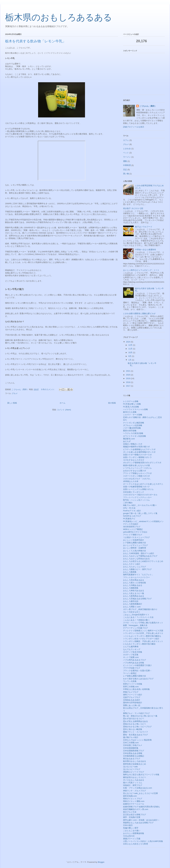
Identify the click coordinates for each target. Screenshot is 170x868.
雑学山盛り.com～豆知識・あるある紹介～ (141, 820)
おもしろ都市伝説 (131, 601)
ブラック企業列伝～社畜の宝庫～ (137, 671)
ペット (126, 153)
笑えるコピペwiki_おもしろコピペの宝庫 (140, 793)
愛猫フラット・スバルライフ (135, 732)
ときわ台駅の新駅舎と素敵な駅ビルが (139, 313)
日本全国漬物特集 (131, 748)
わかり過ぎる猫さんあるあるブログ (138, 679)
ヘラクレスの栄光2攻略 (133, 433)
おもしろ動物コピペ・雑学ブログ (137, 569)
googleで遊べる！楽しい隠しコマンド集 (140, 513)
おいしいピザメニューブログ (135, 545)
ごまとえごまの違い (132, 831)
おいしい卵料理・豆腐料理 (135, 548)
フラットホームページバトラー (136, 577)
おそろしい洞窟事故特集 (134, 833)
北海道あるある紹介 (132, 700)
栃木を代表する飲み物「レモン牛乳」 (36, 41)
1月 (130, 360)
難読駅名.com (129, 439)
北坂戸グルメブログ (132, 697)
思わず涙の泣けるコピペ (134, 719)
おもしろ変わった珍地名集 (135, 583)
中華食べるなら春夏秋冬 (146, 250)
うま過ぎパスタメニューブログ (136, 537)
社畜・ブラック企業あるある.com (138, 788)
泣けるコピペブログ (132, 769)
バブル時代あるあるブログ (135, 660)
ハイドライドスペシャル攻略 (135, 409)
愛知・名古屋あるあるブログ (135, 735)
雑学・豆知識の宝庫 (132, 817)
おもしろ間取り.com (132, 607)
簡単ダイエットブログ (133, 799)
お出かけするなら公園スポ (135, 471)
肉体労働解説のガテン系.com (136, 809)
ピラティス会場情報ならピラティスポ (139, 449)
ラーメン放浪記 (130, 673)
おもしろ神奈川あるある (134, 591)
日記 (125, 170)
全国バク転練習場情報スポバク (136, 487)
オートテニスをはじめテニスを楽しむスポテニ (143, 484)
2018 (128, 382)
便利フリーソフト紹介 (133, 695)
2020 (128, 375)
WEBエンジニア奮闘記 (133, 529)
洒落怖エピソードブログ (134, 772)
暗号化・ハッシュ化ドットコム (136, 500)
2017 (128, 386)
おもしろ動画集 (130, 572)
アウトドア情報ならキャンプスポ (137, 473)
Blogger (101, 862)
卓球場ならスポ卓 (131, 481)
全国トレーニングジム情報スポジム (138, 489)
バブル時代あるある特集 (134, 663)
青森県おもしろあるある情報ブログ (138, 823)
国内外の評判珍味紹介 (133, 703)
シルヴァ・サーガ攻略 (133, 415)
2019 (128, 378)
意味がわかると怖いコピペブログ (137, 727)
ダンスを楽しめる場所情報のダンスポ (139, 452)
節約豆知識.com (130, 796)
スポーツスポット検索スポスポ (136, 476)
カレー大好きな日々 (132, 612)
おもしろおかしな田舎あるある (136, 559)
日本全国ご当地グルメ (133, 745)
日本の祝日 (128, 825)
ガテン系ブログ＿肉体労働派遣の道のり (140, 609)
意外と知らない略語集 (133, 729)
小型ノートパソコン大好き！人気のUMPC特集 (143, 841)
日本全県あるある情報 (133, 753)
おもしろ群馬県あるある (134, 596)
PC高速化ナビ (129, 519)
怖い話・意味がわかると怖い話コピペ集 (140, 716)
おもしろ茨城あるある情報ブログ (137, 599)
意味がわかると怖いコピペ (135, 724)
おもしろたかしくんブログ (135, 567)
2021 (128, 371)
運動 (125, 161)
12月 (131, 345)
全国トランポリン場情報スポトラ (137, 457)
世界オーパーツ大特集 (133, 684)
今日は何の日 (129, 836)
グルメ (15, 393)
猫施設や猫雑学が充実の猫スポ (136, 447)
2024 (128, 342)
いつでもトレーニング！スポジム (137, 468)
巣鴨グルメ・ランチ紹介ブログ (136, 713)
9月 (130, 356)
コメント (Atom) (64, 410)
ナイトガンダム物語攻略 (134, 423)
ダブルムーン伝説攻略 (133, 425)
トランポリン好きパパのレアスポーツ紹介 (141, 639)
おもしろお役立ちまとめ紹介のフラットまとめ (143, 561)
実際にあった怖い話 (132, 705)
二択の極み (128, 503)
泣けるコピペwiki (130, 767)
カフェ (126, 140)
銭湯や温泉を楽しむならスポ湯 (136, 465)
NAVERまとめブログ (132, 516)
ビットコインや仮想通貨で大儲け (137, 665)
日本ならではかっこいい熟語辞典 (137, 740)
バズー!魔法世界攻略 (132, 428)
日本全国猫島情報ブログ (134, 751)
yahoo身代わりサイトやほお (135, 532)
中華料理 (127, 165)
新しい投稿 (12, 403)
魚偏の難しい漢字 (131, 828)
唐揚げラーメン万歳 (132, 839)
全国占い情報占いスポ (133, 444)
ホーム (63, 403)
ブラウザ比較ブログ (132, 668)
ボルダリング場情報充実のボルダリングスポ (142, 463)
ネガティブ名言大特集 (133, 652)
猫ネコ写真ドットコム (133, 783)
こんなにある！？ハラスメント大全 (138, 617)
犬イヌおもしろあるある (134, 780)
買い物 (126, 174)
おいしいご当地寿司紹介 (134, 540)
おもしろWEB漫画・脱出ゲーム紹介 (139, 553)
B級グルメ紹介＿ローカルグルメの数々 (140, 505)
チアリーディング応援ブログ (135, 628)
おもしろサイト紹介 (132, 564)
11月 (131, 349)
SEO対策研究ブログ (132, 527)
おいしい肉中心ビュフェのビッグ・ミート (141, 270)
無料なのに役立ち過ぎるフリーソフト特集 (141, 775)
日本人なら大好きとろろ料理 (135, 844)
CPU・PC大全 (129, 508)
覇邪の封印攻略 (130, 431)
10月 (131, 352)
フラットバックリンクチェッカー (137, 497)
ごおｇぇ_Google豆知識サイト (136, 615)
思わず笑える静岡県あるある (135, 721)
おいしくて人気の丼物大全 (135, 551)
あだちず (127, 441)
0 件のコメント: (48, 389)
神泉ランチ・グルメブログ (135, 791)
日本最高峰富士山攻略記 (134, 756)
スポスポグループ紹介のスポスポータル (140, 495)
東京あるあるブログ (132, 759)
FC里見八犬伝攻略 (131, 407)
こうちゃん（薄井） (148, 106)
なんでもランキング (132, 649)
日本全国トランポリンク (134, 492)
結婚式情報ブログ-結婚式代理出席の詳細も (141, 807)
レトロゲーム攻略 (131, 401)
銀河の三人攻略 (130, 412)
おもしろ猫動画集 (131, 588)
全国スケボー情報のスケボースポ (137, 455)
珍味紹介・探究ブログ (133, 785)
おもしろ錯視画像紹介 (133, 604)
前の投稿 (112, 403)
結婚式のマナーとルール (134, 804)
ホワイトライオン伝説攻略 (135, 436)
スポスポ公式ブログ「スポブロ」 (137, 479)
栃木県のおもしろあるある (59, 17)
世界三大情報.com (131, 687)
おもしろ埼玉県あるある (134, 580)
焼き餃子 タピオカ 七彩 (133, 208)
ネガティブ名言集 (131, 655)
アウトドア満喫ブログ (133, 535)
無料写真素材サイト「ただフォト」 (138, 575)
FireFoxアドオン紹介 (132, 511)
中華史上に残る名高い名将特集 (136, 689)
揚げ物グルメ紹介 (131, 737)
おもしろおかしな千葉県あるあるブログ (140, 556)
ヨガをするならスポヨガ (134, 460)
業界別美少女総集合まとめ (135, 764)
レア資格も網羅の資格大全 (135, 543)
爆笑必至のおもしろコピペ (135, 777)
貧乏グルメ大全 (130, 812)
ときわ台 (127, 149)
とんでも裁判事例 (131, 647)
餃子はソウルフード (144, 227)
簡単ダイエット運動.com (134, 801)
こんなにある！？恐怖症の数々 (136, 620)
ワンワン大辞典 (130, 681)
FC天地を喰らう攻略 (132, 404)
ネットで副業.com (131, 657)
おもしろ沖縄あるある (133, 585)
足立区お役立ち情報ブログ (135, 815)
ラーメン (127, 157)
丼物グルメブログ (131, 692)
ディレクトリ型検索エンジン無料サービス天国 (143, 631)
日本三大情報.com (131, 743)
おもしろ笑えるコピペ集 (134, 593)
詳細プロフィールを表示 (134, 127)
